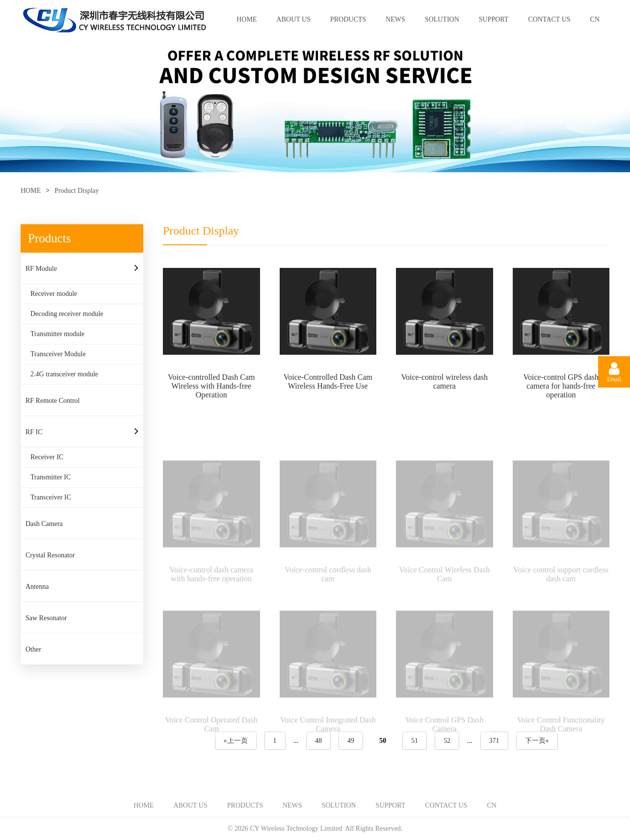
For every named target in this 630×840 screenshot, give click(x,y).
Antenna (37, 587)
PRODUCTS (348, 19)
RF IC (34, 432)
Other (33, 649)
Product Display (77, 191)
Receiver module (54, 294)
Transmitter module (57, 334)
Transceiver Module (58, 354)
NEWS (395, 19)
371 (494, 741)
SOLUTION (442, 19)
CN (595, 19)
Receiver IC (47, 457)
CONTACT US (549, 19)
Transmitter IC (51, 477)
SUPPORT (494, 19)
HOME (247, 19)
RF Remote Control (52, 401)
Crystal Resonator (50, 555)
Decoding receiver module (67, 314)
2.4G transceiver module (64, 374)
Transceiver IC (51, 497)
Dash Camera (44, 524)
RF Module (41, 269)
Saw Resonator (46, 618)
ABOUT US (294, 19)
